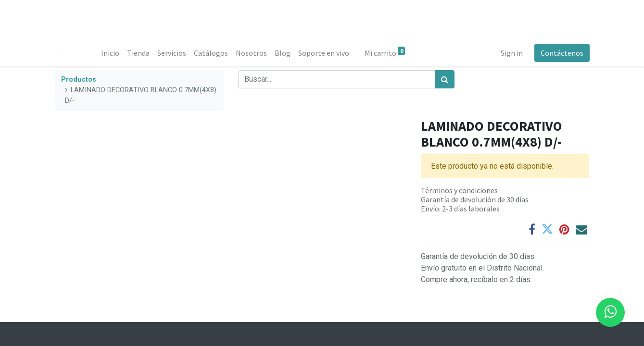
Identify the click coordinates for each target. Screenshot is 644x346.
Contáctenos (562, 53)
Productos (79, 80)
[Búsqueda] (445, 79)
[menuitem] (111, 53)
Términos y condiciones (459, 190)
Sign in (511, 53)
